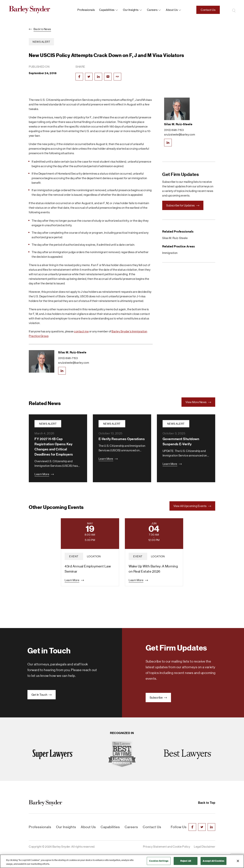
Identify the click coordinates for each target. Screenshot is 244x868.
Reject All (186, 861)
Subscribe (158, 698)
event (74, 556)
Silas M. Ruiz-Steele (72, 352)
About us (172, 10)
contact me (81, 331)
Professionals (86, 10)
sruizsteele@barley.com (74, 363)
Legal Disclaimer (205, 847)
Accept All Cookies (213, 861)
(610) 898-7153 (68, 358)
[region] (122, 861)
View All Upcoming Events (192, 506)
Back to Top (207, 803)
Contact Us (208, 10)
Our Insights (131, 10)
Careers (152, 10)
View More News (198, 402)
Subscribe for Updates (183, 205)
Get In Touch (42, 695)
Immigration (170, 253)
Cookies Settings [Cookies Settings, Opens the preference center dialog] (159, 861)
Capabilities (107, 10)
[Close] (238, 861)
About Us (88, 827)
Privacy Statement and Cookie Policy (167, 847)
